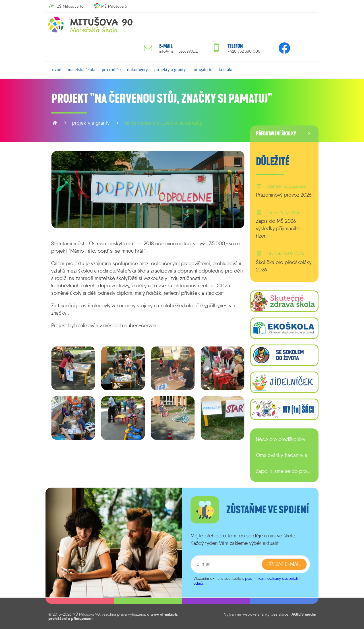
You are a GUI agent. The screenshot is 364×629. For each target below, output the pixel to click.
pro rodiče (111, 70)
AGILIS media (304, 614)
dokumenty (137, 70)
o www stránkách (162, 614)
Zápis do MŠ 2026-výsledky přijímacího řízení (278, 228)
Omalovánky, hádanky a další (284, 455)
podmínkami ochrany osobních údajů (246, 581)
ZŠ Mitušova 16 (70, 6)
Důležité (273, 162)
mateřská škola (81, 70)
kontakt (225, 70)
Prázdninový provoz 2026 (284, 195)
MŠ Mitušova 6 (114, 6)
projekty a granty (170, 70)
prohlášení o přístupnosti (70, 618)
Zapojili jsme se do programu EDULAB (284, 471)
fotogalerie (202, 70)
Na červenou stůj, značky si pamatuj (163, 123)
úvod (57, 70)
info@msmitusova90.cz (178, 51)
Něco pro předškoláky (281, 439)
